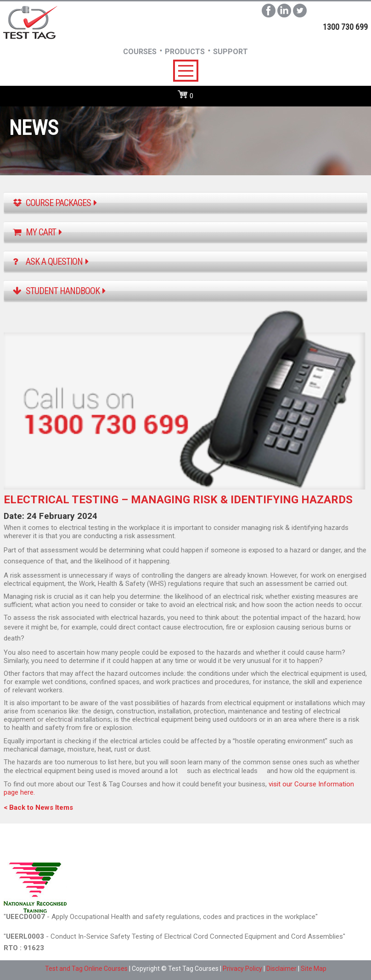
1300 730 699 (345, 27)
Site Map (314, 969)
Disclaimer (281, 969)
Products (185, 52)
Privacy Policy (242, 969)
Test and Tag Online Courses (86, 969)
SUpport (230, 52)
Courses (140, 52)
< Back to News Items (38, 807)
